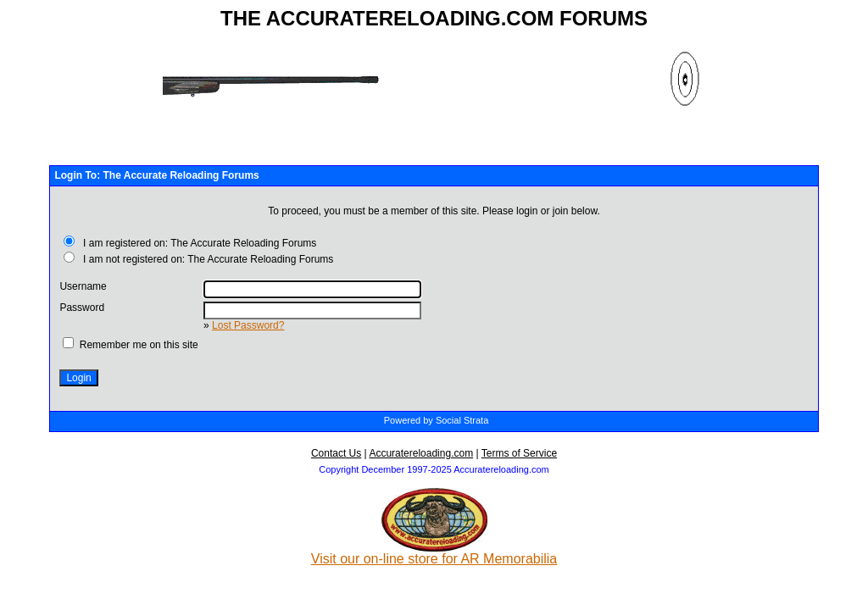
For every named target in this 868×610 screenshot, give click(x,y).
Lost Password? (248, 325)
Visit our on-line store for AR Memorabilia (434, 553)
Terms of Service (519, 453)
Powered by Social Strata (437, 420)
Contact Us (336, 453)
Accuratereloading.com (421, 453)
